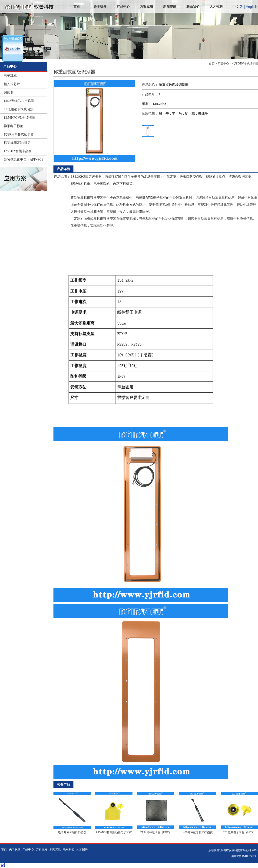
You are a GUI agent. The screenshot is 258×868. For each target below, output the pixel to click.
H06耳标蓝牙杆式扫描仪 (198, 832)
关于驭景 (100, 7)
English (251, 7)
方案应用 (146, 7)
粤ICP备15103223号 (244, 856)
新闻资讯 (170, 7)
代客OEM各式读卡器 (245, 64)
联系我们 (193, 7)
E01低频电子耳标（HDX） (240, 832)
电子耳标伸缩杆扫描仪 (72, 832)
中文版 (238, 7)
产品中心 (123, 7)
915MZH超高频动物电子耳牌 (114, 832)
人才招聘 (216, 7)
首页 (77, 7)
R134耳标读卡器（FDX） (156, 832)
